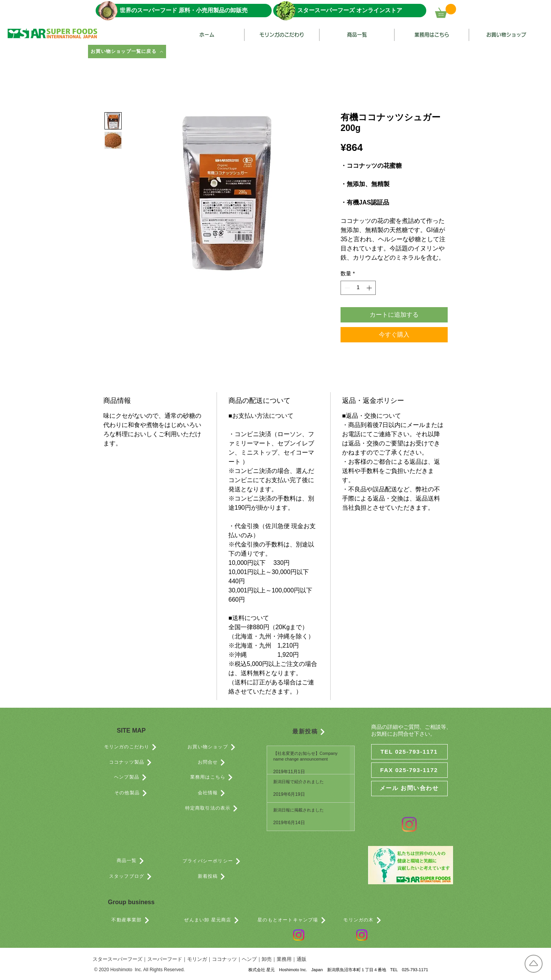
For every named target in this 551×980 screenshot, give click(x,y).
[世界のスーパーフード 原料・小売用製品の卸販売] (184, 11)
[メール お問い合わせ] (409, 789)
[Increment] (370, 288)
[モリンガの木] (363, 920)
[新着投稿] (212, 877)
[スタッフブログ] (131, 877)
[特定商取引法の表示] (212, 808)
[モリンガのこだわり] (131, 747)
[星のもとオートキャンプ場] (292, 920)
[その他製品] (131, 793)
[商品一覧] (131, 861)
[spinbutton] (358, 288)
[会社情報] (212, 793)
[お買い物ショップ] (212, 747)
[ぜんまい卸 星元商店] (212, 920)
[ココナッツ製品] (131, 762)
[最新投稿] (309, 732)
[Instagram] (409, 824)
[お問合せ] (212, 762)
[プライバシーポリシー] (212, 861)
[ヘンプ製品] (131, 777)
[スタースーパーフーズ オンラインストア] (350, 11)
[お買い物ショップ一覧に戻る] (127, 52)
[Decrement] (346, 288)
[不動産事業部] (131, 920)
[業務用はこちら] (212, 777)
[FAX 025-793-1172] (409, 770)
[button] (446, 11)
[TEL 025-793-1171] (409, 752)
